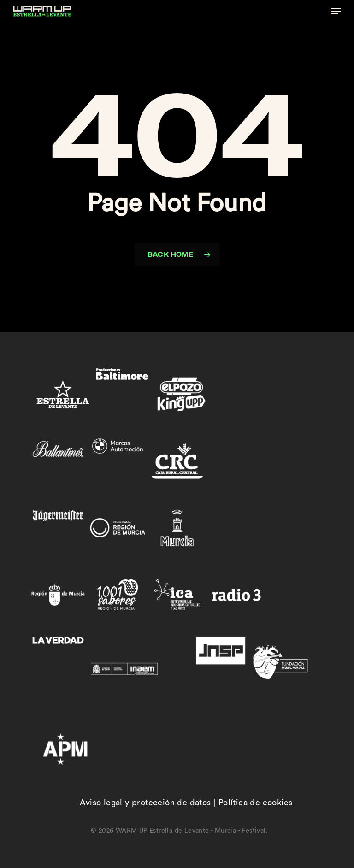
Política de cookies (256, 803)
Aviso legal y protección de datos (145, 803)
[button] (336, 11)
